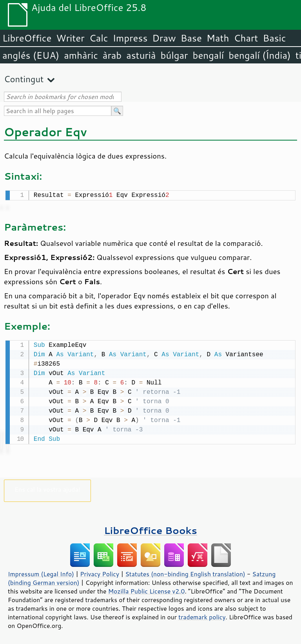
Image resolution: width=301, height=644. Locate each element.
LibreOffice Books (150, 529)
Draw (164, 38)
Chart (246, 38)
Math (218, 38)
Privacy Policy (100, 572)
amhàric (81, 55)
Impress (130, 38)
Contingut (24, 79)
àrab (112, 55)
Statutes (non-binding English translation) (185, 572)
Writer (70, 38)
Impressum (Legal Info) (41, 572)
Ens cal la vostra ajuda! (47, 488)
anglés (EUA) (31, 55)
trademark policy (202, 615)
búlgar (174, 55)
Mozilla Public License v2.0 (147, 590)
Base (191, 38)
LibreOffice (27, 38)
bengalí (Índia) (260, 55)
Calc (99, 38)
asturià (141, 55)
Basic (274, 38)
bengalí (209, 55)
